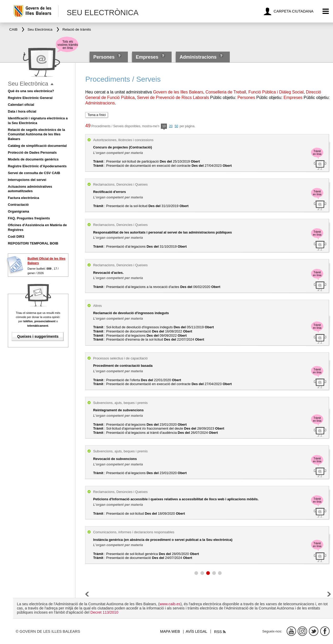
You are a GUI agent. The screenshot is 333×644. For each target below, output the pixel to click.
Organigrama (18, 211)
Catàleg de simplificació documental (37, 146)
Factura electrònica (23, 198)
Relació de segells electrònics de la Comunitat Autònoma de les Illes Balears (36, 134)
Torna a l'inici (97, 115)
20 (171, 126)
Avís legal (196, 631)
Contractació (18, 205)
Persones (105, 57)
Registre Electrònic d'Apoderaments (37, 166)
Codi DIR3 (16, 237)
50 (176, 126)
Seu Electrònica (28, 84)
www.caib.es (170, 604)
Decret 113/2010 (104, 612)
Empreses (147, 57)
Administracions (198, 57)
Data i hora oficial (22, 111)
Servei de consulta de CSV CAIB (34, 173)
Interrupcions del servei (27, 180)
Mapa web (170, 631)
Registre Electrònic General (30, 98)
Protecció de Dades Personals (32, 152)
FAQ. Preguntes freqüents (29, 218)
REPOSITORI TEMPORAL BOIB (33, 243)
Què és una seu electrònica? (31, 91)
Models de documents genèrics (33, 159)
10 (164, 127)
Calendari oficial (21, 105)
